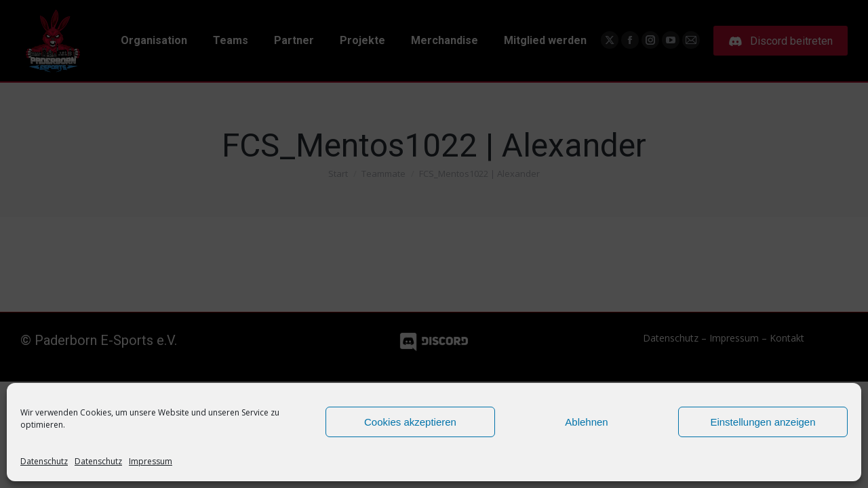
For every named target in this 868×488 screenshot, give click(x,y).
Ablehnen (586, 422)
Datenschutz (44, 461)
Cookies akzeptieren (410, 422)
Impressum (151, 461)
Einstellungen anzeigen (763, 422)
